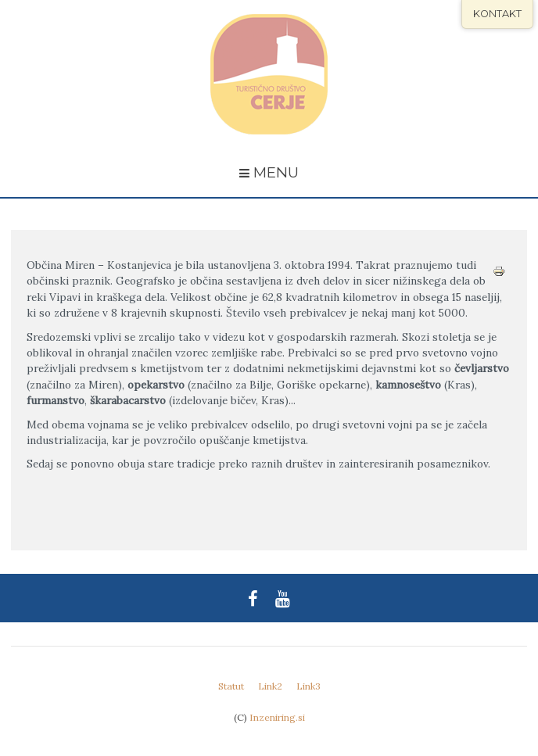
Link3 (308, 686)
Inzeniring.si (277, 717)
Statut (231, 686)
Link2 (270, 686)
